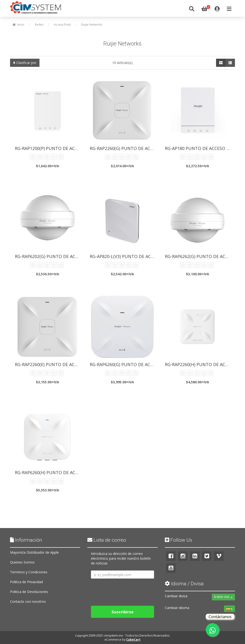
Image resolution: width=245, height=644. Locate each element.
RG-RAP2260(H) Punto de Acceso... (199, 364)
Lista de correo (107, 540)
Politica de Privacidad (26, 582)
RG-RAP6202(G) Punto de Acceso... (49, 256)
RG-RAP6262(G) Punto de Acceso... (199, 256)
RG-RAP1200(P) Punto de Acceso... (49, 148)
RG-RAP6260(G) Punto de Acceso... (124, 364)
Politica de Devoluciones (29, 592)
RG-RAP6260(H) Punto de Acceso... (49, 472)
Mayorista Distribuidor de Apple (34, 552)
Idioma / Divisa (184, 584)
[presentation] (127, 590)
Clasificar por (25, 63)
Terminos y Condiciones (29, 572)
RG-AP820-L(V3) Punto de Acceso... (124, 256)
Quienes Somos (22, 562)
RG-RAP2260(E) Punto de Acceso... (49, 364)
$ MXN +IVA (223, 597)
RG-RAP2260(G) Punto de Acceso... (124, 148)
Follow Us (178, 540)
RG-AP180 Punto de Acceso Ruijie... (199, 148)
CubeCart (133, 640)
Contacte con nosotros (28, 601)
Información (26, 540)
